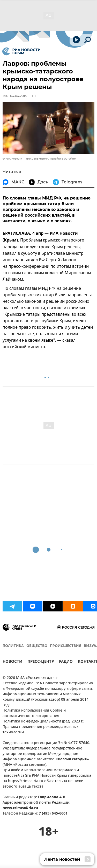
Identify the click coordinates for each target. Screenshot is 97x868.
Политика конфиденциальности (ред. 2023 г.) (43, 722)
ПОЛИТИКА (13, 646)
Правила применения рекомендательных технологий (41, 730)
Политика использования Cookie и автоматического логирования (34, 713)
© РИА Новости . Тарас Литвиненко (25, 159)
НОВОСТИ (12, 662)
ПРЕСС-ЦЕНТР (41, 662)
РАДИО (66, 662)
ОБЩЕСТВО (37, 646)
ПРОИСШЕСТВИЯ (66, 646)
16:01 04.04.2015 (15, 96)
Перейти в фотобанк (63, 159)
